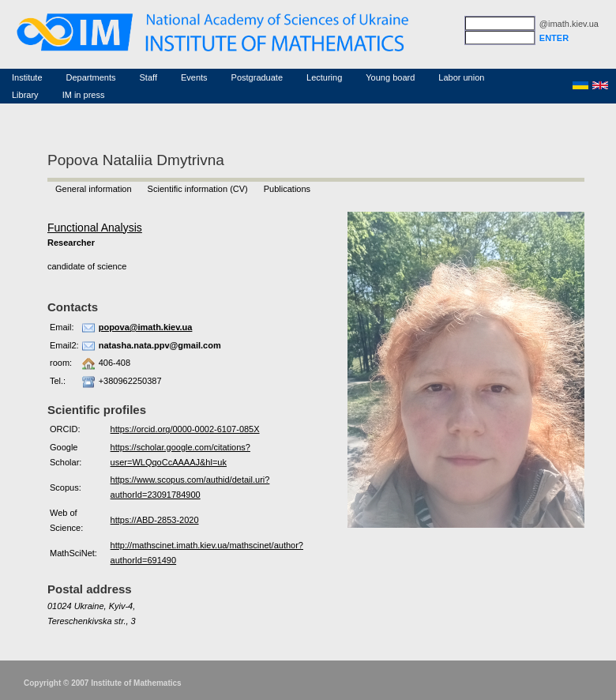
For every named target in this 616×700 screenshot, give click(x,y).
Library (25, 95)
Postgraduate (257, 77)
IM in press (84, 95)
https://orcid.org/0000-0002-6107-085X (185, 429)
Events (194, 77)
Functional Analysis (95, 228)
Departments (91, 77)
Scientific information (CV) (198, 189)
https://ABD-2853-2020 (155, 520)
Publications (287, 189)
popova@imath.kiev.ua (146, 327)
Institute (27, 77)
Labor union (461, 77)
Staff (148, 77)
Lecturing (324, 77)
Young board (390, 77)
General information (94, 189)
